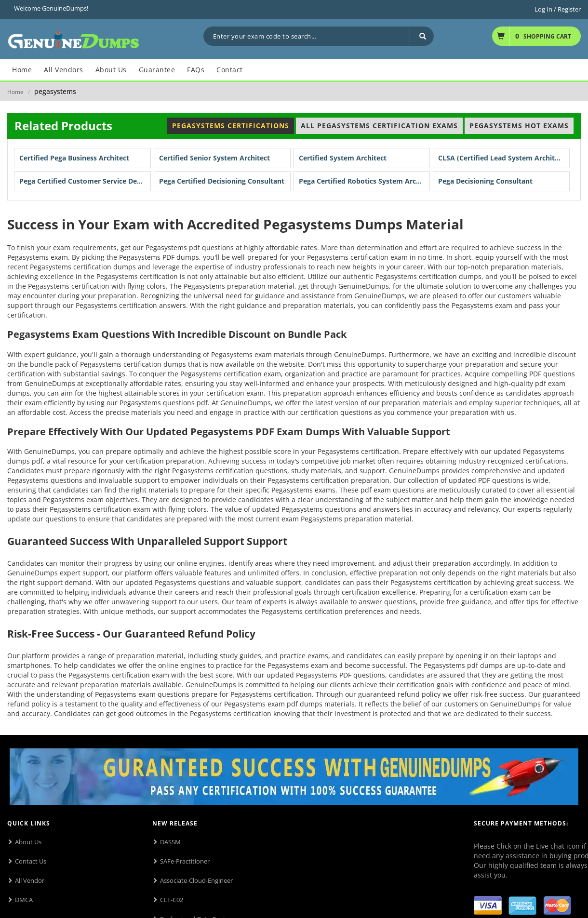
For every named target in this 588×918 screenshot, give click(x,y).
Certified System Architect (343, 158)
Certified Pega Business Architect (74, 158)
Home (15, 92)
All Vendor (30, 880)
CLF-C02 (172, 900)
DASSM (170, 842)
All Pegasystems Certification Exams (379, 126)
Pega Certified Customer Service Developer (85, 181)
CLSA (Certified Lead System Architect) (503, 158)
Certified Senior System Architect (214, 158)
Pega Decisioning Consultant (485, 181)
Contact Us (31, 861)
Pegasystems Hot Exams (519, 126)
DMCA (24, 900)
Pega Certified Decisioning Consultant (222, 181)
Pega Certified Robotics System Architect (365, 181)
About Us (28, 842)
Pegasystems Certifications (231, 126)
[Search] (422, 36)
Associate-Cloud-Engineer (196, 880)
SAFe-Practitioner (185, 861)
